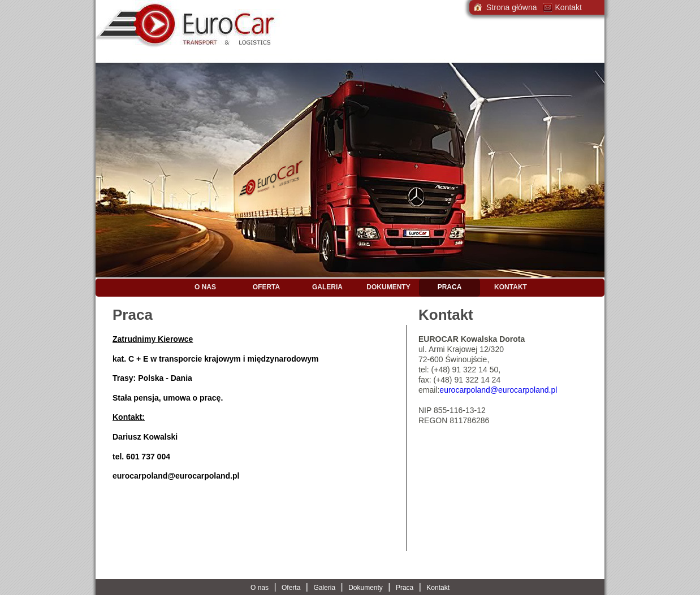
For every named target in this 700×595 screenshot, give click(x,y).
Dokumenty (388, 287)
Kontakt (511, 287)
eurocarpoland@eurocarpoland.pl (176, 476)
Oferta (266, 287)
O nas (205, 287)
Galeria (327, 287)
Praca (450, 287)
